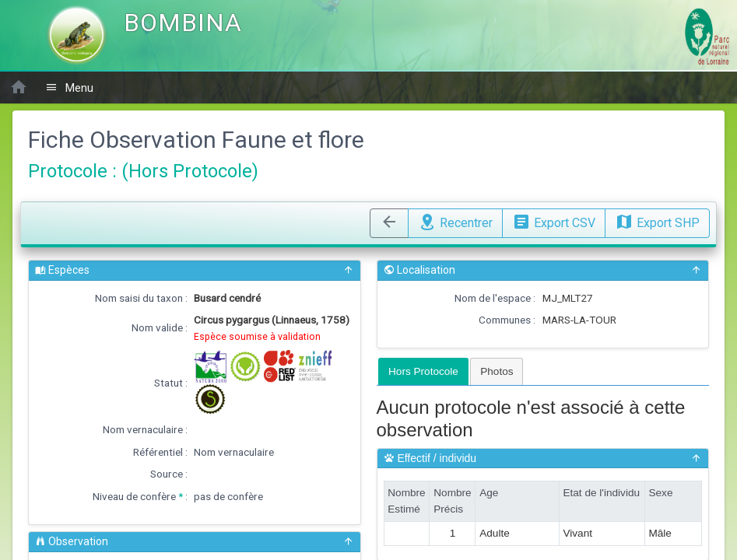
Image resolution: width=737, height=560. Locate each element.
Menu (69, 87)
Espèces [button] (195, 270)
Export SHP (657, 221)
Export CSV (554, 221)
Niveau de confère (134, 496)
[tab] (423, 371)
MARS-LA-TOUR (579, 320)
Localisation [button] (543, 270)
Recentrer (455, 221)
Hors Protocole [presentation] (423, 371)
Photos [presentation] (497, 371)
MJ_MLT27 (568, 298)
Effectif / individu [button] (543, 458)
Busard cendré (227, 298)
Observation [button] (195, 542)
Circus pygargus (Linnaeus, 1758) (272, 320)
